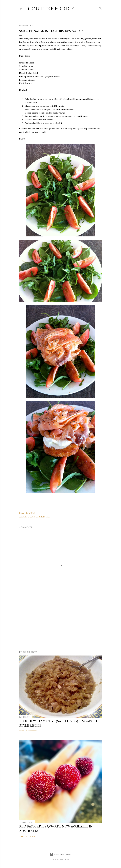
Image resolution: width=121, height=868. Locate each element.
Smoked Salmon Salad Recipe (37, 517)
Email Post (31, 513)
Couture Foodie (51, 9)
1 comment (31, 836)
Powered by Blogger (61, 854)
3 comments (31, 731)
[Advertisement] (61, 623)
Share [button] (22, 513)
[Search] (100, 8)
